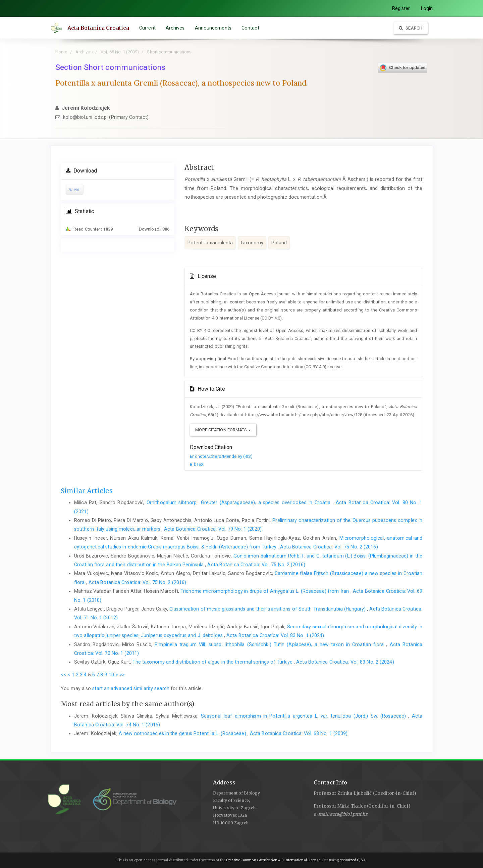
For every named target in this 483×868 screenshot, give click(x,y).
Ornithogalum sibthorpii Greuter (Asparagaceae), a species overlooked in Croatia (240, 502)
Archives (176, 28)
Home (61, 52)
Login (427, 8)
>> (122, 675)
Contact (251, 28)
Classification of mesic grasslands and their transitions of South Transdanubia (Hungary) (268, 609)
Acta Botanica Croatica (99, 28)
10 (111, 675)
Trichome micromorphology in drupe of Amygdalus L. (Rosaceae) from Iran (265, 591)
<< (63, 675)
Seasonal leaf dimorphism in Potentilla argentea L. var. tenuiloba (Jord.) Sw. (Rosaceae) (305, 716)
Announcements (213, 28)
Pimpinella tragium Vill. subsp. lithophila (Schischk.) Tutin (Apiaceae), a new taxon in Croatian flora (270, 644)
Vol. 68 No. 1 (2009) (120, 52)
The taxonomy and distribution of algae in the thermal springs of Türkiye (213, 662)
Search (411, 28)
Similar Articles (87, 491)
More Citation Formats (223, 430)
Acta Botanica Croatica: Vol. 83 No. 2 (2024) (345, 662)
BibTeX (197, 464)
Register (401, 8)
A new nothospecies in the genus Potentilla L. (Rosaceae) (183, 733)
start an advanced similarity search (131, 688)
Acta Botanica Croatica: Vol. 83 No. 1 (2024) (275, 635)
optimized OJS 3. (353, 860)
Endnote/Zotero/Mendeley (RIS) (221, 456)
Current (148, 28)
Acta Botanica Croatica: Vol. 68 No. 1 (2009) (299, 733)
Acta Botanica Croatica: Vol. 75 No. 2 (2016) (329, 547)
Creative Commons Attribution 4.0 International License (273, 860)
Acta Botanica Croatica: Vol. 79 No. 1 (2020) (213, 529)
